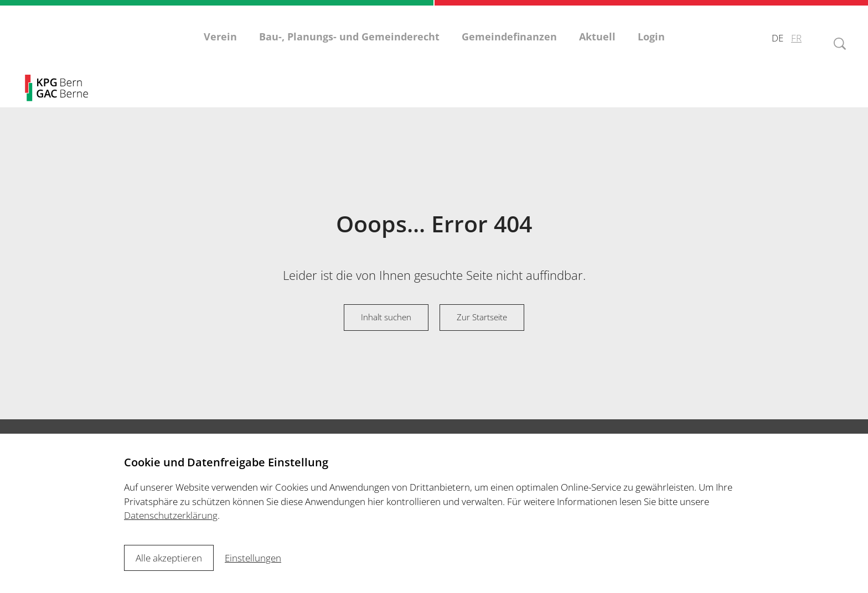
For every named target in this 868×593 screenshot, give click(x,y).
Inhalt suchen (386, 317)
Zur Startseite (482, 317)
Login (651, 44)
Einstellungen (253, 558)
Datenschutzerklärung (171, 515)
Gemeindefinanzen (509, 44)
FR (796, 45)
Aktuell (597, 44)
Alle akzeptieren (169, 558)
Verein (220, 44)
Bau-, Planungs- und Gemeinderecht (349, 44)
